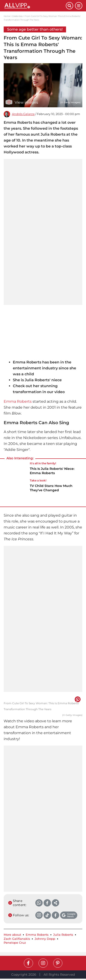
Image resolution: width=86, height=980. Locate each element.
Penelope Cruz (15, 943)
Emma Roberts (18, 401)
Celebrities (17, 16)
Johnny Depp (45, 939)
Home (7, 16)
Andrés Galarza (23, 114)
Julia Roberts (63, 935)
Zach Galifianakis (17, 939)
